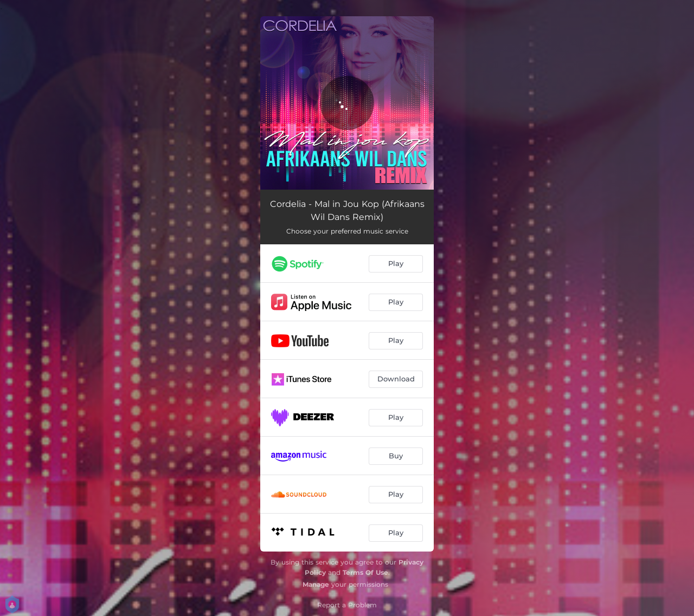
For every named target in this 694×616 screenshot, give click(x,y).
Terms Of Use (365, 572)
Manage (316, 584)
